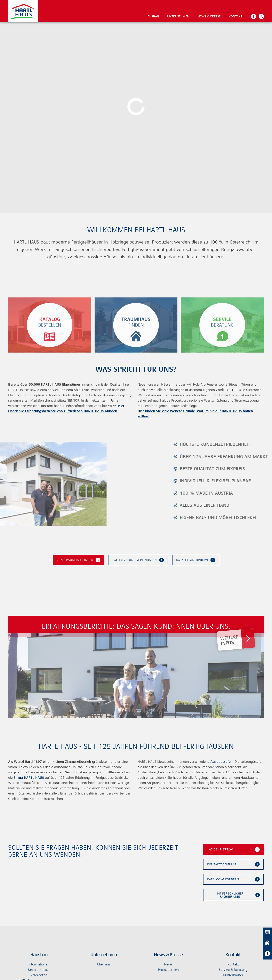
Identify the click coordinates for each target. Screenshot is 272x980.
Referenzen (39, 975)
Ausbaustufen (222, 762)
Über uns (104, 964)
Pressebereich (168, 970)
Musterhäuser (233, 975)
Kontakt (235, 16)
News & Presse (209, 16)
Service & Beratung (233, 970)
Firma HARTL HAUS (29, 778)
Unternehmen (178, 16)
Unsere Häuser (39, 970)
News (168, 964)
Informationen (39, 964)
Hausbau (152, 16)
